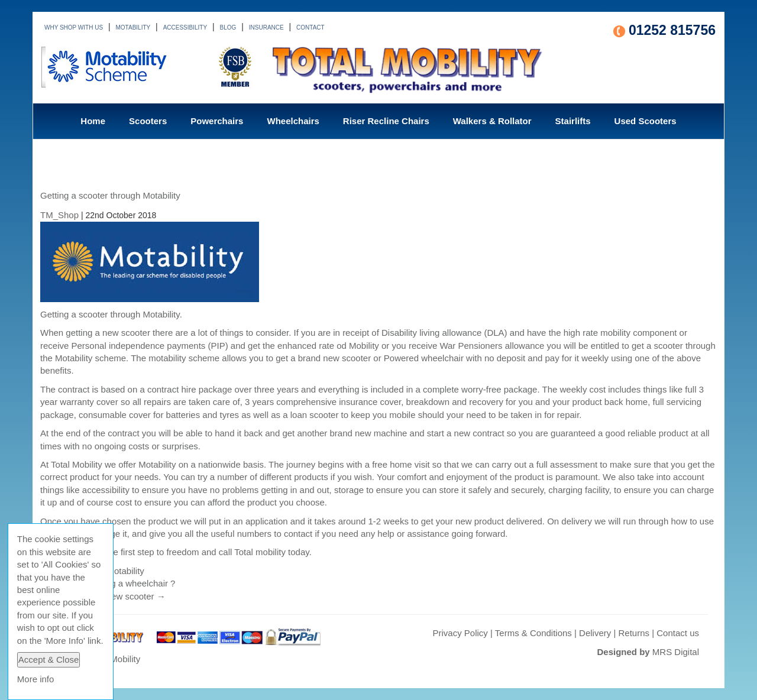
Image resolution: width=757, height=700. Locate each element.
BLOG (228, 27)
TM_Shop (59, 215)
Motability (125, 571)
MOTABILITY (133, 27)
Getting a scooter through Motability (110, 195)
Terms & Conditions (533, 633)
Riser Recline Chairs (386, 121)
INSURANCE (266, 27)
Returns (634, 633)
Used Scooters (646, 121)
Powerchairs (217, 121)
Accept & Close (49, 660)
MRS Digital (676, 652)
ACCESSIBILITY (185, 27)
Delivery (595, 633)
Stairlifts (573, 121)
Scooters (148, 121)
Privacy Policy (460, 633)
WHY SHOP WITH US (74, 27)
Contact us (678, 633)
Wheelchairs (293, 121)
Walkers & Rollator (492, 121)
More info (36, 679)
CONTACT (310, 27)
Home (93, 121)
